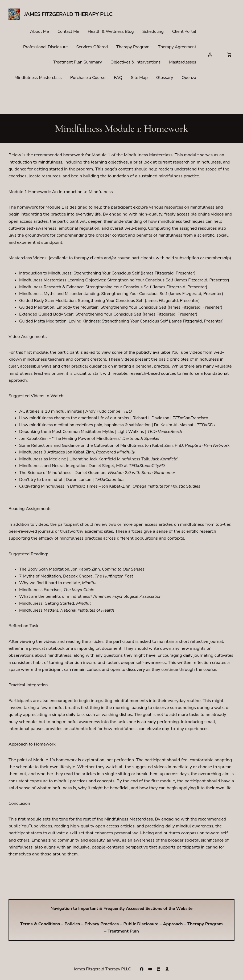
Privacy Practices (102, 924)
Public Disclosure (141, 924)
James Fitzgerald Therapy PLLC (68, 14)
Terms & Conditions (40, 924)
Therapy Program (205, 924)
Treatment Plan (123, 931)
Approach (173, 924)
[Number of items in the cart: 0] (229, 55)
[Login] (210, 55)
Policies (72, 924)
